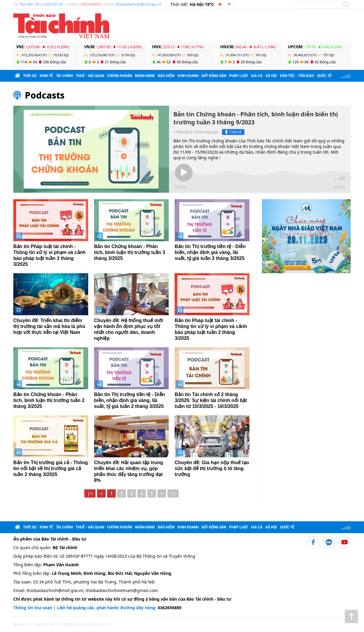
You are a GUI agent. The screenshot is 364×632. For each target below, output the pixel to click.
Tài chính (64, 76)
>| (173, 493)
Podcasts (45, 95)
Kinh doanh (188, 76)
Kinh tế (46, 76)
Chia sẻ (232, 132)
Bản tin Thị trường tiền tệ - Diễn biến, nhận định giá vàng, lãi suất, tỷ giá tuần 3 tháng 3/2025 (210, 252)
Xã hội (271, 76)
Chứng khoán (120, 76)
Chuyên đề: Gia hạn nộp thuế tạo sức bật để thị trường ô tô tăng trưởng (212, 468)
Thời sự (30, 76)
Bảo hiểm (166, 76)
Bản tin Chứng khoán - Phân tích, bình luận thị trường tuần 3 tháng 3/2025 (130, 252)
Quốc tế (324, 76)
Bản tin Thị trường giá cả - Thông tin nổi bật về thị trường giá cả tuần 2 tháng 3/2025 (51, 468)
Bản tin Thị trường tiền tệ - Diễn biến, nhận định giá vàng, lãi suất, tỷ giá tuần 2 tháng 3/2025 (130, 400)
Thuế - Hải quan (90, 76)
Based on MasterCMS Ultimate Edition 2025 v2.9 (61, 624)
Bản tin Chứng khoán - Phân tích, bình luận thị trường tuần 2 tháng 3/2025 (49, 400)
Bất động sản (214, 76)
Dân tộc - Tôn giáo (297, 76)
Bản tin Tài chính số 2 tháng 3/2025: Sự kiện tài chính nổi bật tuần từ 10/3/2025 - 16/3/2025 (211, 400)
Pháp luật (239, 76)
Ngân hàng (145, 76)
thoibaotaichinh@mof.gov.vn (139, 4)
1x (335, 179)
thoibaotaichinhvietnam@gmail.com (122, 590)
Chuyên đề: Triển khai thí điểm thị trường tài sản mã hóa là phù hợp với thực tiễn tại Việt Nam (49, 326)
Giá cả (257, 76)
